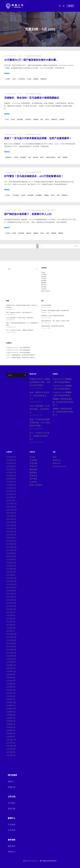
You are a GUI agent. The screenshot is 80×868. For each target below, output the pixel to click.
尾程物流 (46, 195)
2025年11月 (11, 476)
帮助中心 (12, 852)
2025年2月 (11, 497)
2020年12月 (12, 634)
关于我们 (12, 803)
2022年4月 (11, 603)
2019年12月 (11, 665)
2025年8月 (11, 479)
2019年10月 (11, 671)
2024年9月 (11, 513)
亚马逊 (29, 79)
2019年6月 (11, 684)
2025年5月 (11, 488)
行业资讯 (39, 94)
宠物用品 (36, 233)
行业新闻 (12, 825)
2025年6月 (11, 485)
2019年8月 (11, 678)
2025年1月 (11, 501)
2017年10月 (11, 746)
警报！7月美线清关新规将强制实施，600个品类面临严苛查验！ (40, 423)
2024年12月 (12, 504)
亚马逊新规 (39, 195)
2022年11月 (11, 581)
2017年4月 (11, 755)
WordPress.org (59, 466)
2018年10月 (11, 709)
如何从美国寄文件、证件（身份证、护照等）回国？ (56, 321)
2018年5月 (11, 724)
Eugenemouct (11, 348)
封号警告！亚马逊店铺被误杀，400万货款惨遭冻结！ (34, 176)
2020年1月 (11, 662)
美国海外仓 (43, 79)
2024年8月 (11, 516)
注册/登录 (70, 6)
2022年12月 (11, 578)
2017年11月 (11, 743)
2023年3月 (11, 569)
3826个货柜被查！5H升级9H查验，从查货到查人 (20, 318)
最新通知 (39, 56)
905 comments (46, 318)
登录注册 (12, 809)
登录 (54, 457)
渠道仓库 (39, 172)
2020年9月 (11, 640)
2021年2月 (11, 628)
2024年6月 (11, 522)
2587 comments (46, 313)
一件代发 (7, 79)
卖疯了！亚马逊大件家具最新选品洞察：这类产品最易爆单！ (38, 138)
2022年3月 (11, 606)
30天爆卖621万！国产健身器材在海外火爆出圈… (31, 60)
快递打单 (12, 787)
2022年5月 (11, 600)
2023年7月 (11, 556)
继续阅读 (7, 73)
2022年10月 (12, 584)
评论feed (57, 463)
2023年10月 (12, 547)
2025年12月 (11, 473)
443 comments (46, 328)
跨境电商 (65, 157)
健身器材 (36, 79)
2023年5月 (11, 563)
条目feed (57, 460)
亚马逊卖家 (20, 119)
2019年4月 (11, 690)
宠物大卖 (29, 233)
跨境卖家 (54, 233)
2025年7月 (11, 482)
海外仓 (47, 119)
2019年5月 (11, 687)
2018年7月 (11, 718)
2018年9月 (11, 712)
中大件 (14, 79)
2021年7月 (11, 612)
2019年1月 (11, 699)
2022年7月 (11, 594)
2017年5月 (11, 752)
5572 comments (46, 307)
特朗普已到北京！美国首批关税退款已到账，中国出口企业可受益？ (40, 382)
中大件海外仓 (22, 79)
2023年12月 (11, 541)
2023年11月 (11, 544)
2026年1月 (11, 469)
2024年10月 (12, 510)
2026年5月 (11, 457)
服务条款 (12, 846)
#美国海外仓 (8, 157)
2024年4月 (11, 529)
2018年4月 (11, 727)
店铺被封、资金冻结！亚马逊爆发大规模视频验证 (32, 98)
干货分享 (27, 94)
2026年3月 (11, 463)
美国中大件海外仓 (51, 157)
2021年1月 (11, 631)
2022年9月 (11, 588)
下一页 (76, 246)
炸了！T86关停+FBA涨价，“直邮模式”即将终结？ (20, 330)
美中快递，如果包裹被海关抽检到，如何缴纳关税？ (56, 310)
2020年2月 (11, 659)
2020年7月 (11, 647)
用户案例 (44, 287)
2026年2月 (11, 466)
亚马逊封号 (28, 119)
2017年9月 (11, 749)
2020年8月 (11, 643)
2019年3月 (11, 693)
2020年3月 (11, 656)
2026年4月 (11, 460)
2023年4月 (11, 566)
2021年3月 (11, 625)
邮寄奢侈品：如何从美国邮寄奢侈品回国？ (53, 316)
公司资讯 (12, 830)
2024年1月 (11, 538)
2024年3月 (11, 532)
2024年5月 (11, 525)
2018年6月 (11, 721)
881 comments (46, 323)
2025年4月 (11, 491)
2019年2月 (11, 696)
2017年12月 (11, 740)
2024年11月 (11, 507)
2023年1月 (11, 575)
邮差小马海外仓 (52, 210)
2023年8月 (11, 553)
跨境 (59, 157)
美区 (58, 195)
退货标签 (62, 119)
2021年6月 (11, 616)
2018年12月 (11, 702)
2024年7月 (11, 519)
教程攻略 (33, 56)
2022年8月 (11, 591)
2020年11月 (11, 637)
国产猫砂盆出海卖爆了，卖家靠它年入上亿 (28, 214)
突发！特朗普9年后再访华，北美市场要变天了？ (20, 313)
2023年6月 (11, 560)
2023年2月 (11, 572)
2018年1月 (11, 737)
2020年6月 (11, 650)
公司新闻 (27, 134)
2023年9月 (11, 550)
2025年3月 (11, 494)
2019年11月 (11, 668)
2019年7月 (11, 681)
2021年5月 (11, 619)
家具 (42, 119)
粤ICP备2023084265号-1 (48, 861)
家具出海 (36, 157)
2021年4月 (11, 622)
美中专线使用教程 (46, 305)
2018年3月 (11, 730)
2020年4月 (11, 653)
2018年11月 (11, 706)
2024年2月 (11, 535)
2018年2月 (11, 734)
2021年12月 (11, 609)
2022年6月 (11, 597)
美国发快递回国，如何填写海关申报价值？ (53, 326)
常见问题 (28, 56)
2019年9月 (11, 675)
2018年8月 (11, 715)
